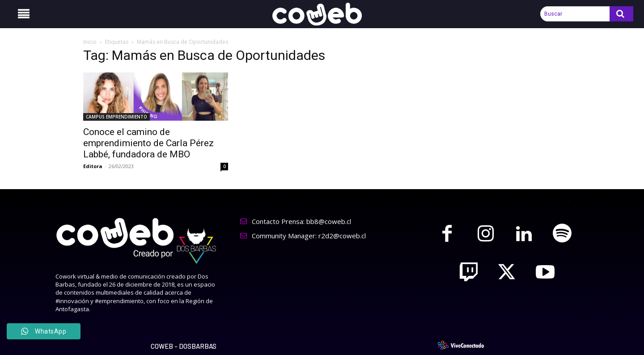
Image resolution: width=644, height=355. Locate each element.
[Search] (621, 14)
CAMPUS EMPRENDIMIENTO (117, 117)
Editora (93, 166)
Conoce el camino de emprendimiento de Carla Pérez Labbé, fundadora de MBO (148, 143)
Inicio (90, 42)
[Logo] (322, 14)
